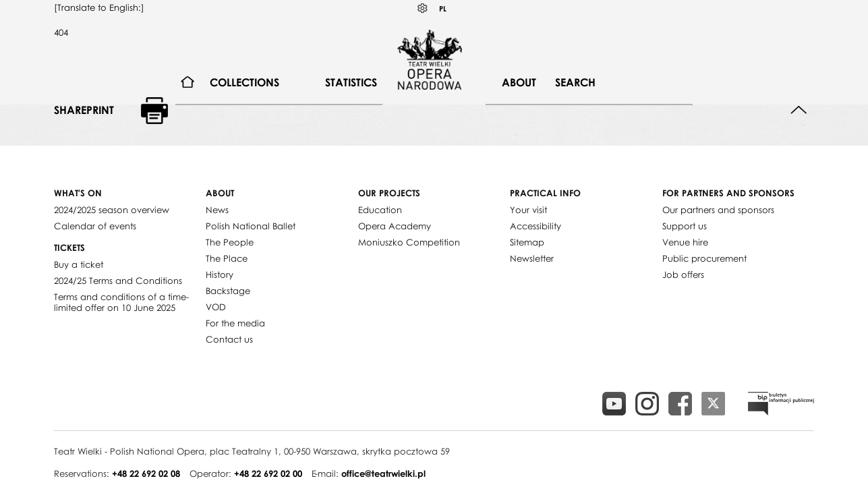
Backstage (228, 291)
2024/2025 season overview (112, 210)
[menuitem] (188, 83)
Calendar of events (95, 226)
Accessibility (536, 226)
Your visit (528, 210)
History (220, 275)
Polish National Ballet (251, 226)
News (217, 210)
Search (575, 82)
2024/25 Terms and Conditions (118, 281)
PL (443, 8)
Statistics (351, 82)
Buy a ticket (79, 264)
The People (230, 242)
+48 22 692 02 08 (146, 473)
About (519, 82)
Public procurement (704, 258)
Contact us (229, 339)
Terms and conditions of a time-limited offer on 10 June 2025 (121, 302)
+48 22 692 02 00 (268, 473)
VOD (216, 307)
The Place (227, 258)
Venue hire (685, 242)
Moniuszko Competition (409, 242)
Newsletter (532, 258)
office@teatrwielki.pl (383, 473)
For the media (235, 323)
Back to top (799, 110)
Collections (244, 82)
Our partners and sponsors (718, 210)
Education (380, 210)
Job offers (683, 275)
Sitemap (527, 242)
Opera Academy (395, 226)
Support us (685, 226)
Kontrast (423, 8)
